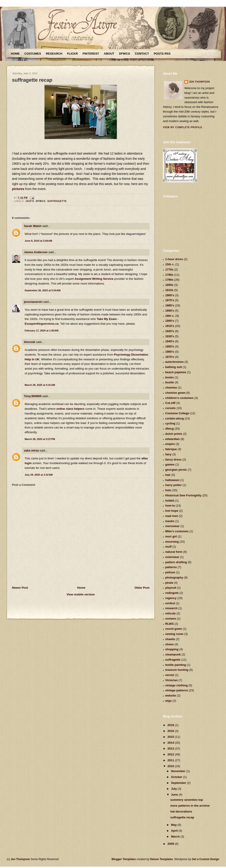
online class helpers (70, 409)
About (109, 54)
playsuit (171, 588)
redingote (172, 593)
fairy (168, 454)
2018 (171, 725)
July (174, 789)
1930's (170, 336)
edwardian (172, 439)
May (174, 825)
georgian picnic (176, 470)
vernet (170, 675)
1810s (169, 290)
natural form (174, 552)
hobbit (170, 501)
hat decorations (181, 811)
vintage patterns (177, 690)
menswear (172, 526)
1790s (169, 280)
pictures (19, 189)
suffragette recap (32, 80)
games (170, 464)
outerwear (172, 557)
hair (168, 475)
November (179, 771)
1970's (170, 357)
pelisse (170, 572)
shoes (169, 644)
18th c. (170, 316)
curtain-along (174, 418)
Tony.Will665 (33, 396)
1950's (170, 346)
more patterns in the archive (190, 806)
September (179, 783)
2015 (171, 737)
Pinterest (91, 54)
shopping (172, 649)
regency (171, 598)
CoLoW (170, 403)
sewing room (174, 634)
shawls (170, 639)
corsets (170, 408)
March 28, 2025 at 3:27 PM (40, 439)
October (177, 777)
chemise (171, 388)
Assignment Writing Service (94, 279)
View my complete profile (183, 127)
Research (54, 54)
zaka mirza (31, 450)
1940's (170, 341)
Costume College (177, 413)
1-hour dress (174, 259)
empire (170, 444)
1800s (169, 285)
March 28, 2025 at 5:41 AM (40, 385)
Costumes (33, 54)
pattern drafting (176, 562)
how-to (170, 506)
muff (168, 547)
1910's (30, 201)
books (169, 377)
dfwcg (41, 201)
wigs (168, 701)
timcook (30, 342)
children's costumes (179, 398)
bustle (169, 382)
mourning (172, 542)
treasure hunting (177, 670)
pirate (169, 583)
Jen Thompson (199, 82)
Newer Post (20, 588)
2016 (171, 731)
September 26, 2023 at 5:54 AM (43, 290)
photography (174, 578)
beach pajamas (176, 372)
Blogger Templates (124, 859)
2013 (171, 749)
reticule (170, 613)
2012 (171, 754)
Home (15, 54)
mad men (172, 516)
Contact (142, 54)
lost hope (172, 511)
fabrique (171, 449)
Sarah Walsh (33, 226)
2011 (171, 760)
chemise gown (175, 393)
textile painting (176, 665)
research (171, 608)
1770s (169, 270)
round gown (174, 629)
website (171, 696)
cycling (170, 423)
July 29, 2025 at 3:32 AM (39, 475)
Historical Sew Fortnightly (183, 495)
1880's (170, 305)
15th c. (170, 264)
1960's (170, 352)
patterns (171, 567)
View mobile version (81, 594)
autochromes (174, 362)
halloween (172, 480)
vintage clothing (177, 685)
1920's (170, 331)
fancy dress (173, 459)
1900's (170, 321)
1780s (169, 275)
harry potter (173, 485)
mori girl (171, 536)
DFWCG (125, 54)
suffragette (57, 201)
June (175, 795)
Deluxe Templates (161, 859)
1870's (170, 300)
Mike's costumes (177, 531)
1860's (170, 295)
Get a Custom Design (206, 859)
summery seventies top (187, 800)
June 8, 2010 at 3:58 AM (38, 241)
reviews (171, 619)
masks (170, 521)
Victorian (171, 680)
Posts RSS (162, 54)
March (176, 837)
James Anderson (36, 252)
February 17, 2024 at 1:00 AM (41, 331)
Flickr (73, 54)
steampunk (173, 654)
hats (168, 490)
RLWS (169, 624)
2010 (171, 766)
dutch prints (174, 434)
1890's (170, 311)
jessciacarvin (33, 302)
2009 (171, 844)
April (175, 831)
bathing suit (174, 367)
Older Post (142, 588)
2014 (171, 743)
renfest (170, 603)
